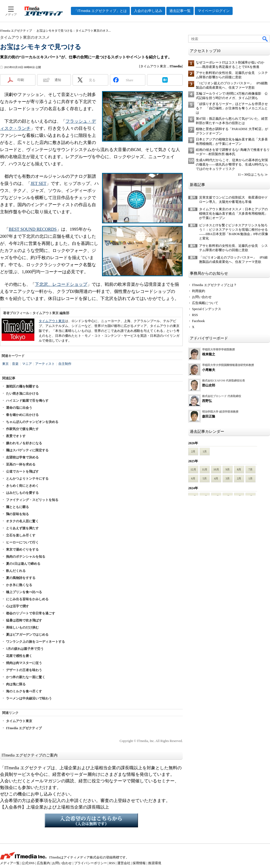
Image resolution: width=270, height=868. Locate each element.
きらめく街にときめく (22, 486)
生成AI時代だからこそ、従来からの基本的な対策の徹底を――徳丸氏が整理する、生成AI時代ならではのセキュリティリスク (232, 164)
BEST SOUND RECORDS (33, 229)
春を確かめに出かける (22, 415)
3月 (228, 478)
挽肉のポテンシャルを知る (26, 557)
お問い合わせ (202, 297)
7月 (250, 469)
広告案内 (43, 863)
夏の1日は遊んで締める (23, 564)
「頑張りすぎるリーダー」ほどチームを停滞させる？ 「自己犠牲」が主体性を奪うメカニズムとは (232, 108)
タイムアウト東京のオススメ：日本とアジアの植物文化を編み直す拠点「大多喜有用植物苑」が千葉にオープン (233, 214)
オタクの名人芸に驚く (22, 521)
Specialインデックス (207, 309)
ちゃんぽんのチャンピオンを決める (32, 422)
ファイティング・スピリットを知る (32, 500)
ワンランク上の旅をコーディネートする (35, 642)
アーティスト (45, 364)
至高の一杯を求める (21, 464)
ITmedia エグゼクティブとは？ (214, 285)
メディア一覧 (10, 863)
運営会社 (124, 863)
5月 (205, 478)
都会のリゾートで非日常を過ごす (31, 613)
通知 (58, 80)
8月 (239, 469)
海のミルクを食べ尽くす (24, 691)
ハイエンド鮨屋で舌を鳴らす (27, 401)
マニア (27, 364)
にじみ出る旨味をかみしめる (27, 599)
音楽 (15, 364)
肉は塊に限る (16, 684)
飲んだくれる (16, 571)
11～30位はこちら (251, 175)
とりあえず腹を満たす (22, 528)
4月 (216, 478)
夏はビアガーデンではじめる (27, 635)
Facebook (198, 321)
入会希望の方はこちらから (91, 820)
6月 (193, 478)
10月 (216, 469)
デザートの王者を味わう (24, 670)
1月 (205, 451)
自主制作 (65, 364)
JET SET (38, 183)
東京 (5, 364)
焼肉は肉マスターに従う (24, 663)
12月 (193, 469)
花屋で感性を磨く (19, 656)
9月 (228, 469)
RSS (195, 315)
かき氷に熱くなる (19, 585)
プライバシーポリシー (91, 863)
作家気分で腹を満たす (22, 429)
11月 (205, 469)
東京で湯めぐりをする (22, 549)
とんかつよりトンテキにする (27, 479)
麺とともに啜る (17, 507)
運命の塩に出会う (19, 408)
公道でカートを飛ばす (22, 471)
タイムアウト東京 (52, 321)
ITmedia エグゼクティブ (24, 728)
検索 (265, 39)
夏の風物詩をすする (21, 578)
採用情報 (139, 863)
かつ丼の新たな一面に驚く (26, 677)
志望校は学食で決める (22, 457)
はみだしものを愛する (22, 493)
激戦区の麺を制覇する (22, 386)
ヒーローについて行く (22, 542)
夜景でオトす (16, 436)
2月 (193, 451)
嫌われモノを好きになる (24, 443)
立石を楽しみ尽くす (21, 535)
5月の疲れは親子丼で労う (25, 649)
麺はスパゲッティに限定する (27, 450)
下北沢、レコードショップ (61, 284)
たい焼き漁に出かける (22, 394)
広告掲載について (205, 303)
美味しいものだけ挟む (22, 627)
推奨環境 (155, 863)
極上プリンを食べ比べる (24, 592)
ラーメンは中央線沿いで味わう (29, 698)
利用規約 (199, 291)
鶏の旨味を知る (17, 514)
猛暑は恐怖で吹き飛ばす (24, 620)
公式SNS (28, 863)
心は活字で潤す (17, 606)
